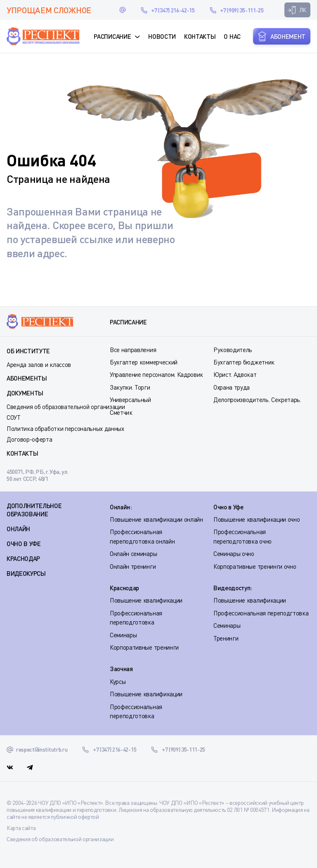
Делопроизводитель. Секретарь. (257, 400)
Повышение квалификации (146, 600)
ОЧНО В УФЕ (24, 544)
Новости (162, 36)
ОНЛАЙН (18, 529)
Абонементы (27, 378)
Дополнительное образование (34, 510)
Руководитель (233, 350)
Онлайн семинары (133, 553)
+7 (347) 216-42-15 (173, 10)
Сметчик (121, 412)
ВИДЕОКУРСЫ (26, 573)
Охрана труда (232, 387)
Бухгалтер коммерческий (144, 362)
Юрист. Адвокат (235, 374)
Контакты (200, 36)
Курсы (118, 681)
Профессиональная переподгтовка (261, 613)
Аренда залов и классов (39, 364)
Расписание (112, 36)
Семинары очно (234, 553)
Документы (25, 393)
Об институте (28, 351)
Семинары (123, 635)
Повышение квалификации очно (257, 519)
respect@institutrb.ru (123, 10)
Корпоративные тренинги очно (255, 566)
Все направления (133, 350)
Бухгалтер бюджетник (244, 362)
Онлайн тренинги (133, 566)
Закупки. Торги (130, 387)
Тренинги (226, 638)
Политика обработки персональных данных (65, 428)
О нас (232, 36)
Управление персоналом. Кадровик (156, 374)
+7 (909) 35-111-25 (242, 10)
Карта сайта (21, 828)
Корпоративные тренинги (144, 647)
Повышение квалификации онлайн (156, 519)
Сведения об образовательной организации (66, 407)
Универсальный (130, 400)
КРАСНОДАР (23, 558)
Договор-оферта (30, 439)
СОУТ (14, 417)
